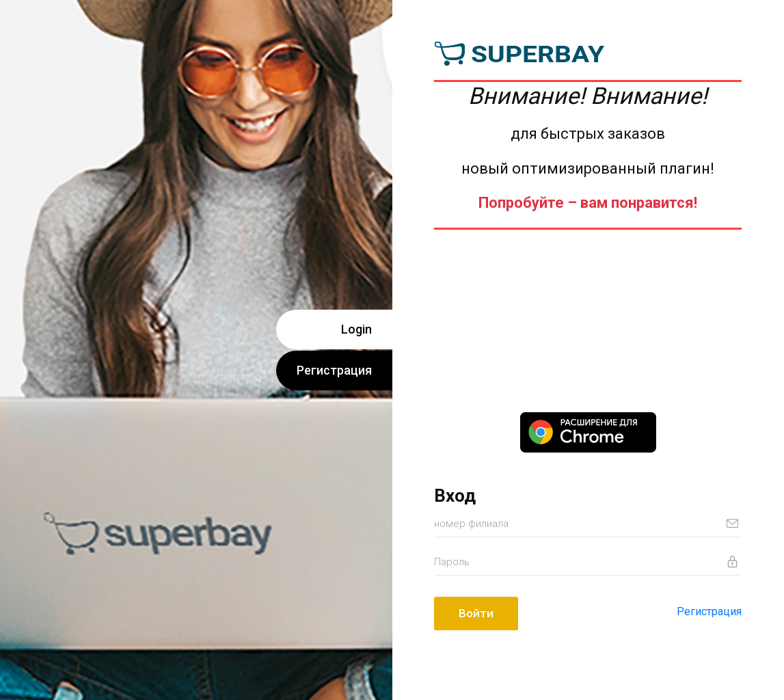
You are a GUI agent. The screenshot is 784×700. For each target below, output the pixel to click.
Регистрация (334, 370)
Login (356, 329)
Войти (476, 613)
